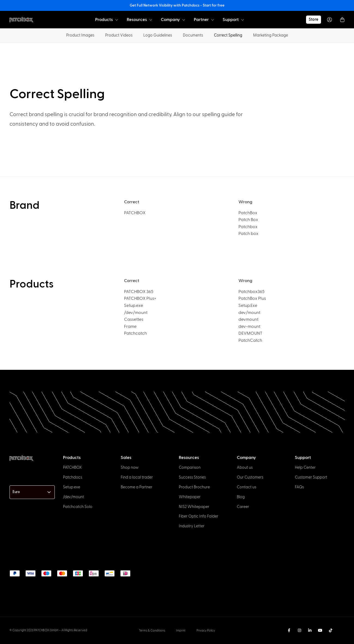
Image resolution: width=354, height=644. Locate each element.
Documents (193, 35)
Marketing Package (271, 35)
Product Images (80, 35)
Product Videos (119, 35)
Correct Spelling (228, 35)
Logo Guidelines (158, 35)
